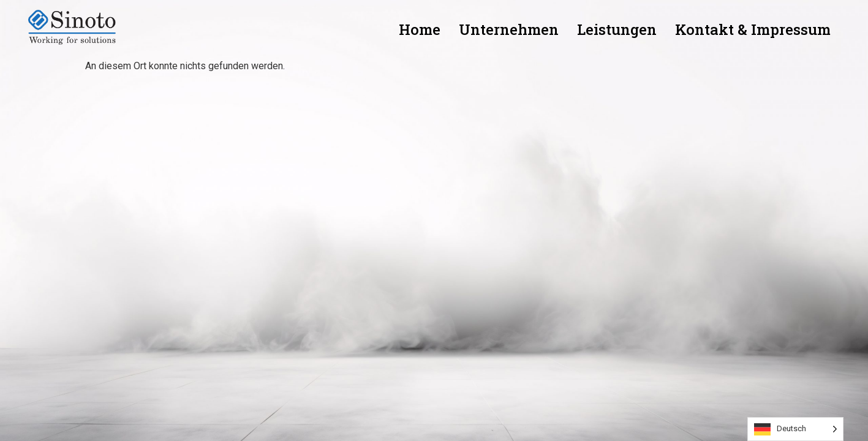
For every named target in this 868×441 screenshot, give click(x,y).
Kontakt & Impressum (753, 29)
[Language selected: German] (795, 429)
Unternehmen (509, 29)
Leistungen (617, 29)
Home (420, 29)
